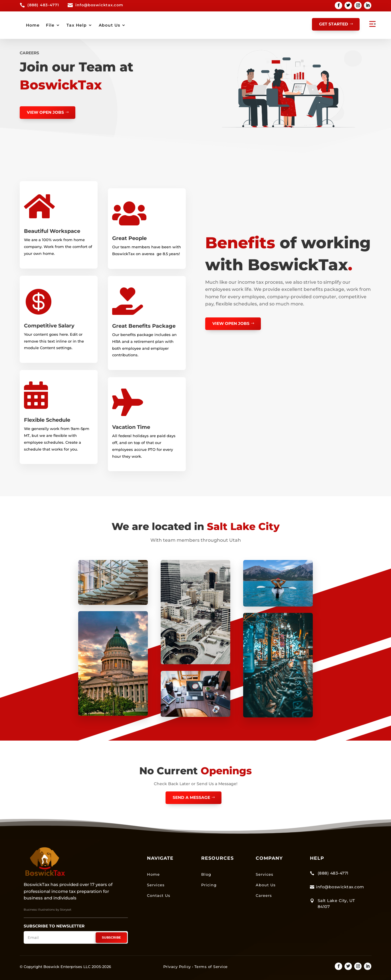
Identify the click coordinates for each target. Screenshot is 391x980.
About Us (204, 25)
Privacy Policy (177, 966)
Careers (264, 895)
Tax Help (171, 25)
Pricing (209, 885)
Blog (206, 874)
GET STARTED (334, 24)
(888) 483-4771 (43, 5)
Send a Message (191, 797)
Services (156, 885)
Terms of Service (211, 966)
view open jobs (45, 112)
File (144, 25)
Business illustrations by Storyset (48, 910)
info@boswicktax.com (99, 5)
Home (127, 25)
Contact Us (159, 895)
